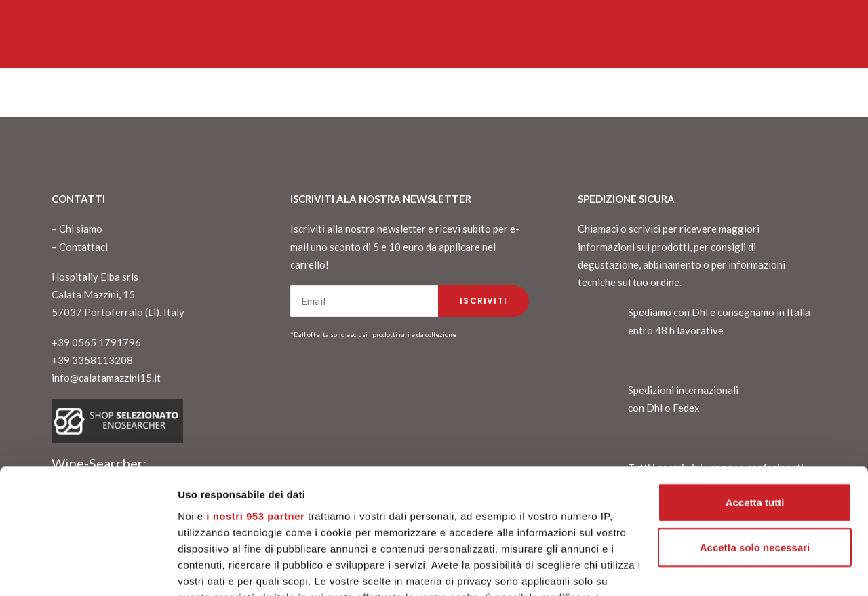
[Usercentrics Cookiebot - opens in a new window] (88, 570)
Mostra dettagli (214, 569)
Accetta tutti (755, 406)
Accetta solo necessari (755, 451)
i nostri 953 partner (255, 419)
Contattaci (83, 247)
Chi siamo (81, 229)
